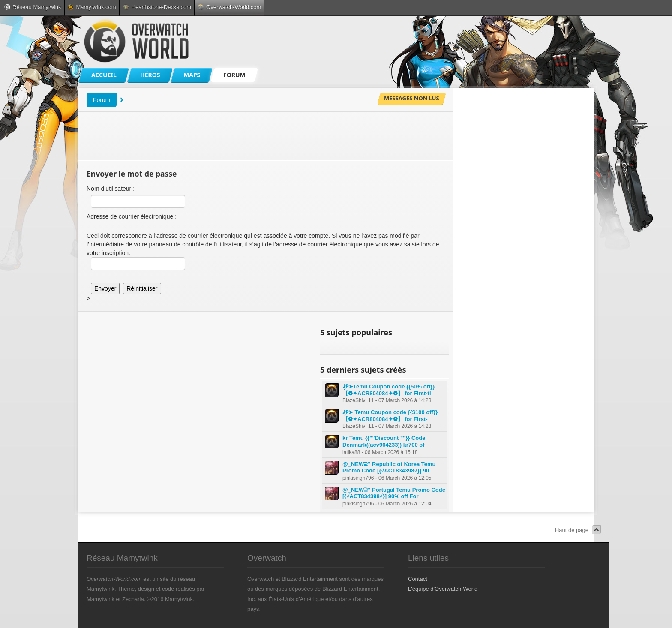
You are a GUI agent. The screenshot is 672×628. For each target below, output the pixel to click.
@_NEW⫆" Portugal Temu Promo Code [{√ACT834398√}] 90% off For (394, 493)
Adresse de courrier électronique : (132, 216)
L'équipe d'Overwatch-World (443, 589)
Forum (102, 100)
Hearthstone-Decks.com (157, 7)
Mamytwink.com (92, 7)
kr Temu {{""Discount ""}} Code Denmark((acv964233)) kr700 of (384, 441)
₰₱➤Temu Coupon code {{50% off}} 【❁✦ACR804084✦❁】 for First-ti (388, 390)
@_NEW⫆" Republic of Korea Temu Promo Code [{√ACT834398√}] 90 (389, 467)
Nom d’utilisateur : (111, 189)
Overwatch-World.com (229, 7)
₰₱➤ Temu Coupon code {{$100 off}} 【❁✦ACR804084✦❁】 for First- (390, 416)
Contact (418, 579)
